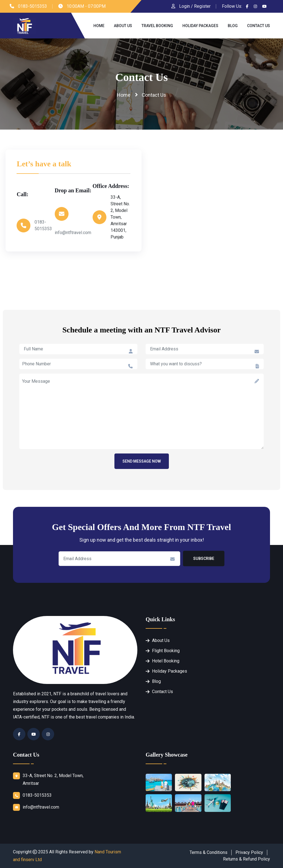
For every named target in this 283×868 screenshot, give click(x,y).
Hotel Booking (166, 661)
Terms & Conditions (209, 852)
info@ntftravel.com (73, 233)
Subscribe (204, 558)
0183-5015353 (32, 6)
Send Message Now (142, 461)
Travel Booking (157, 26)
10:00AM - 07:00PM (86, 6)
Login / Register (191, 6)
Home (99, 26)
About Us (123, 26)
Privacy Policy (249, 852)
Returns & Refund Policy (247, 859)
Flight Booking (166, 651)
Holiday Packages (200, 26)
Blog (233, 26)
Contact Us (259, 26)
